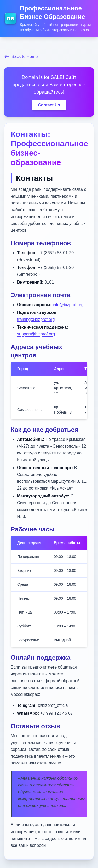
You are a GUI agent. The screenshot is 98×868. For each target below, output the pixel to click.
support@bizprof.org (36, 334)
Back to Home (21, 57)
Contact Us (49, 105)
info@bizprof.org (68, 305)
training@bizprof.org (36, 319)
